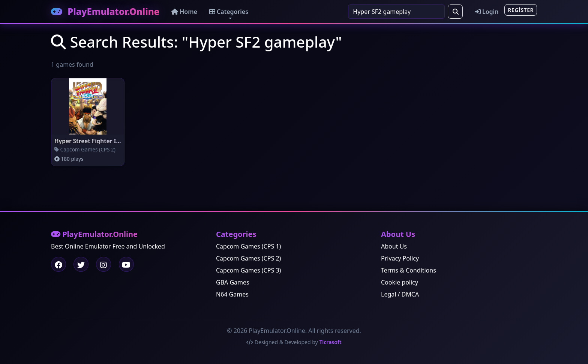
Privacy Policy (400, 258)
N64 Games (232, 294)
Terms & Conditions (409, 270)
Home (184, 12)
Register (521, 10)
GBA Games (233, 282)
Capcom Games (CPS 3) (248, 270)
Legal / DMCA (400, 294)
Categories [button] (229, 12)
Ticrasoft (330, 342)
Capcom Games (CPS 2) (248, 258)
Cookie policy (400, 282)
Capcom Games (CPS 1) (248, 246)
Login (487, 12)
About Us (394, 246)
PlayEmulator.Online (105, 11)
